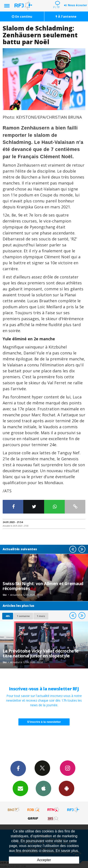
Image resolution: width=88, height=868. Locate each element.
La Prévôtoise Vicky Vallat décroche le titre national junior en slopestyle (41, 653)
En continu (22, 16)
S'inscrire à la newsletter (44, 722)
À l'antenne (66, 16)
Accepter (44, 860)
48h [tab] (8, 616)
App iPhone (43, 788)
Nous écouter (77, 5)
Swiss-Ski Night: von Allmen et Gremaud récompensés (43, 586)
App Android (66, 788)
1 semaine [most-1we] (23, 616)
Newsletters (20, 788)
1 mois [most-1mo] (41, 616)
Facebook (18, 768)
